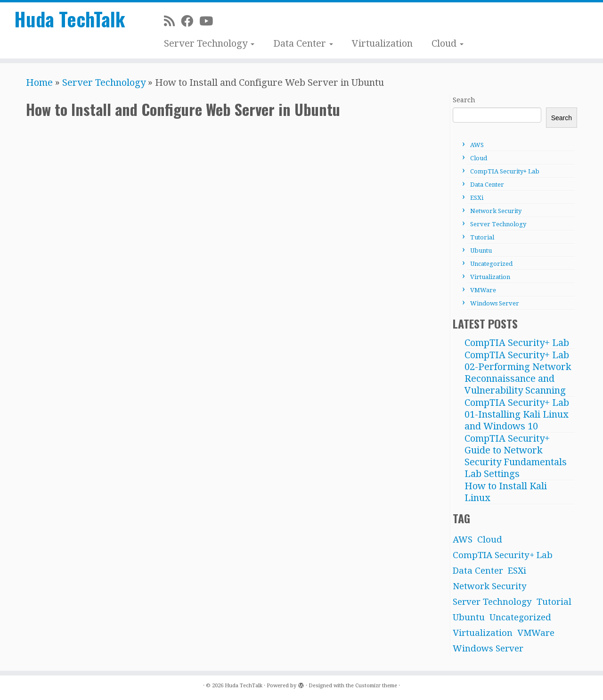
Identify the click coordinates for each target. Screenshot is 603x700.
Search (464, 100)
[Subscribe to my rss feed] (172, 21)
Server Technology (209, 43)
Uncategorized (491, 264)
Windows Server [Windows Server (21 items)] (488, 648)
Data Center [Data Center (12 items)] (478, 571)
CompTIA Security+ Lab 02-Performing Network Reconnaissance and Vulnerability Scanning (518, 373)
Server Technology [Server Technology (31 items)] (492, 602)
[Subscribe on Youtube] (209, 21)
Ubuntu (481, 251)
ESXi (477, 198)
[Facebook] (190, 21)
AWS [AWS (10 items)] (463, 539)
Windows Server (495, 303)
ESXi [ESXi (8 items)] (517, 571)
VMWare (483, 290)
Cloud (448, 43)
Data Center (303, 43)
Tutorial (482, 237)
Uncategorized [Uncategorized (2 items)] (520, 617)
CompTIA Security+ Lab (505, 171)
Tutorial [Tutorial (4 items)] (554, 602)
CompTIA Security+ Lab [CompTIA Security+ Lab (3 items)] (503, 555)
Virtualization (382, 43)
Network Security (496, 211)
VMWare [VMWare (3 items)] (536, 633)
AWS (477, 145)
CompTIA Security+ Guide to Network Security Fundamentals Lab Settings (516, 456)
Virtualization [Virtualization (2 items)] (483, 633)
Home (39, 82)
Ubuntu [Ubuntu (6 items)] (469, 617)
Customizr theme (376, 686)
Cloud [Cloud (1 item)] (490, 539)
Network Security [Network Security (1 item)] (490, 586)
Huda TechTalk (70, 19)
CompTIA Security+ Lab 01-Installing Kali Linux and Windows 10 (517, 414)
